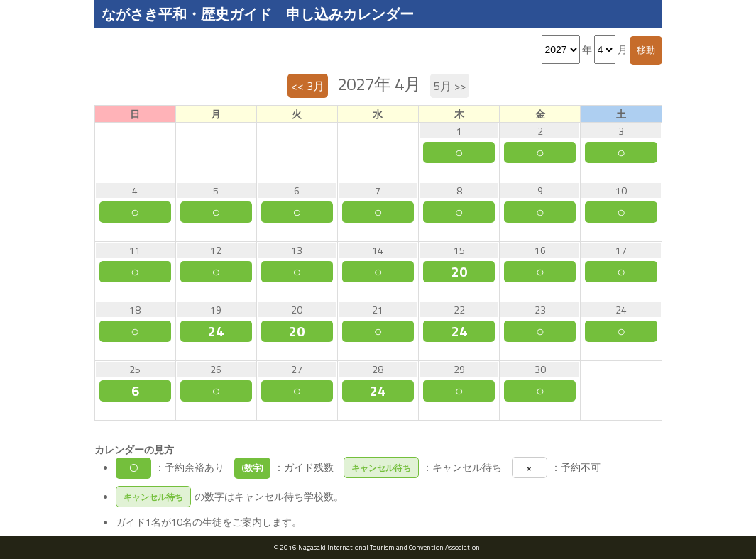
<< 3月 (308, 86)
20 (459, 272)
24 (216, 331)
